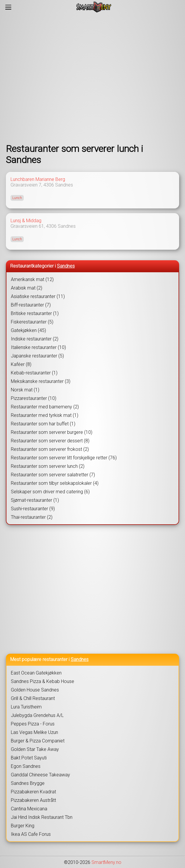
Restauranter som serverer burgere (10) (52, 432)
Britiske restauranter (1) (35, 313)
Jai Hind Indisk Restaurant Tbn (42, 817)
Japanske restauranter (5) (37, 356)
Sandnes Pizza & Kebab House (43, 681)
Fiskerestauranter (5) (32, 322)
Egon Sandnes (26, 766)
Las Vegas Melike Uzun (34, 732)
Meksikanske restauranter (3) (41, 381)
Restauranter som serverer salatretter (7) (53, 475)
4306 (49, 185)
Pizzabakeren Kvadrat (33, 792)
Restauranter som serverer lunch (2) (48, 466)
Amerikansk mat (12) (32, 279)
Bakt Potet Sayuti (29, 758)
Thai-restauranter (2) (32, 517)
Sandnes (64, 185)
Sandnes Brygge (28, 783)
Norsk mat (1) (25, 390)
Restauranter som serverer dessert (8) (50, 441)
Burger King (23, 826)
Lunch (17, 198)
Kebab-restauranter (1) (34, 373)
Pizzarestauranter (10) (34, 398)
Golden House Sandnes (35, 690)
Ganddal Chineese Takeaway (40, 775)
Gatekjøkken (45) (28, 330)
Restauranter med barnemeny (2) (45, 407)
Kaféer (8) (21, 364)
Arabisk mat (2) (27, 288)
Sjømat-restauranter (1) (35, 500)
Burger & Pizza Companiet (38, 741)
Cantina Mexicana (29, 809)
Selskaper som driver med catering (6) (50, 492)
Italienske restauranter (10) (38, 347)
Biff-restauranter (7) (31, 305)
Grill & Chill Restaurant (33, 698)
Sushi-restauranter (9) (33, 509)
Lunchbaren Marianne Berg (38, 179)
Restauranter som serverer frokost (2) (50, 449)
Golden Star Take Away (35, 749)
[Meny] (8, 7)
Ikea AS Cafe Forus (31, 834)
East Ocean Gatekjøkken (36, 673)
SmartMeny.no (106, 862)
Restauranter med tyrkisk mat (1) (45, 415)
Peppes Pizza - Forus (33, 724)
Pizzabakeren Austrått (33, 800)
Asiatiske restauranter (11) (38, 296)
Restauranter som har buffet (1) (43, 424)
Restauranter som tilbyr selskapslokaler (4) (55, 483)
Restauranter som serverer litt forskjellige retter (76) (64, 458)
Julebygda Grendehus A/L (37, 715)
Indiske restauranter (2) (35, 339)
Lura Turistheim (26, 707)
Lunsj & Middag (26, 221)
